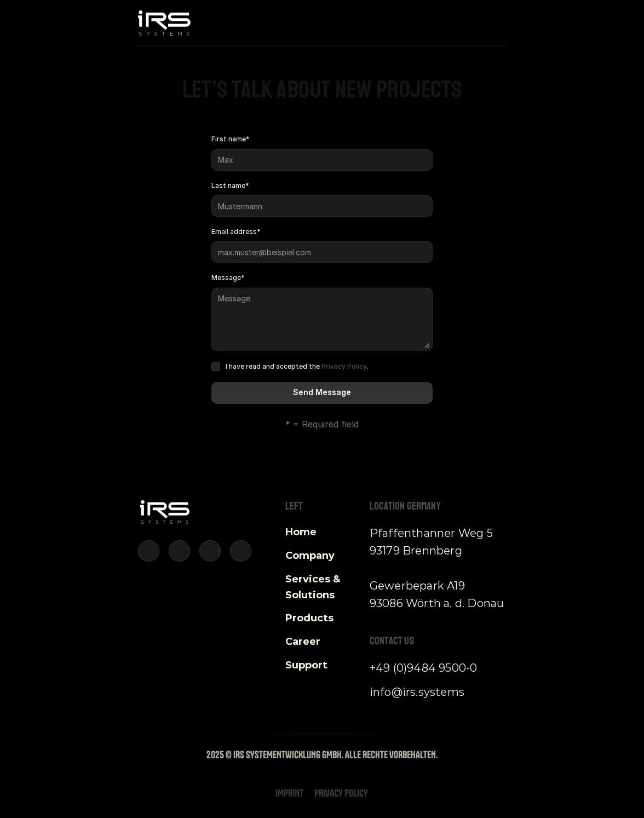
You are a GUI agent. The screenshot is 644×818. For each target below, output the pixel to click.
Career (303, 642)
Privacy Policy (344, 366)
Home (301, 532)
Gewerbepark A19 (417, 586)
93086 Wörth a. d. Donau (437, 603)
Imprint (289, 793)
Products (309, 618)
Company (310, 556)
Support (306, 665)
